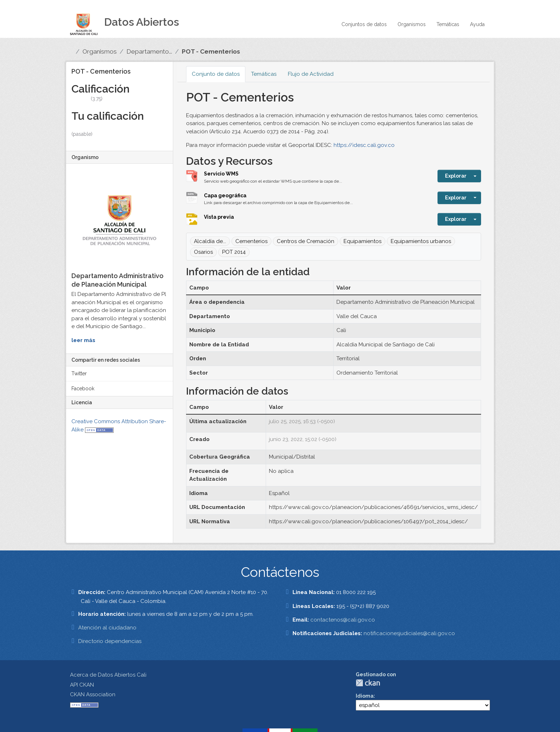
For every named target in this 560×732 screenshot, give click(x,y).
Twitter (79, 374)
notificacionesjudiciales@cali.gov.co (409, 633)
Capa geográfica (225, 196)
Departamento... (149, 51)
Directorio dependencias (110, 641)
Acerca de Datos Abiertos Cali (108, 675)
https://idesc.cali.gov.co (364, 145)
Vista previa (219, 217)
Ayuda (477, 24)
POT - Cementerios (211, 51)
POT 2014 (234, 252)
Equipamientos (362, 241)
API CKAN (82, 685)
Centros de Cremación (306, 241)
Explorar (456, 176)
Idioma (365, 696)
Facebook (83, 389)
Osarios (203, 252)
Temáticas (448, 24)
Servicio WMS (221, 174)
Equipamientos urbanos (421, 241)
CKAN (368, 683)
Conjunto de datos (216, 74)
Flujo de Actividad (311, 74)
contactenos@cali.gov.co (343, 620)
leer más (83, 340)
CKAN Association (93, 694)
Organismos (412, 24)
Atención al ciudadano (107, 628)
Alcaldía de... (210, 241)
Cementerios (251, 241)
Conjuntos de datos (364, 24)
